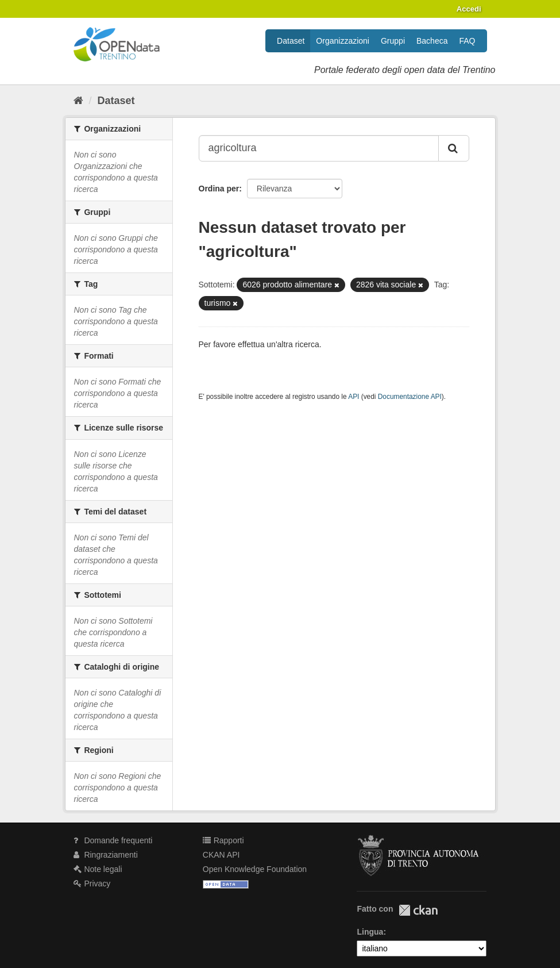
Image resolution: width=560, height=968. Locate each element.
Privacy (92, 884)
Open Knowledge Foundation (255, 869)
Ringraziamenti (106, 855)
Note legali (98, 869)
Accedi (469, 9)
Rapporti (223, 840)
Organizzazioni (343, 41)
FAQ (467, 41)
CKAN (418, 910)
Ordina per (219, 189)
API (354, 397)
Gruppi (393, 41)
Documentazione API (410, 397)
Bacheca (432, 41)
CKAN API (221, 855)
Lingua (370, 932)
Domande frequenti (113, 840)
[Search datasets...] (319, 148)
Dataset (291, 41)
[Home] (78, 101)
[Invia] (454, 148)
